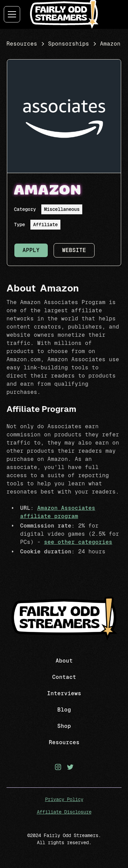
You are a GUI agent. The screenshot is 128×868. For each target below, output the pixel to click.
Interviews (64, 693)
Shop (64, 726)
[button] (14, 14)
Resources (64, 742)
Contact (64, 677)
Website (74, 250)
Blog (64, 710)
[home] (64, 14)
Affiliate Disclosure (64, 812)
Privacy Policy (64, 799)
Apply (31, 250)
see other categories (78, 542)
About (64, 661)
